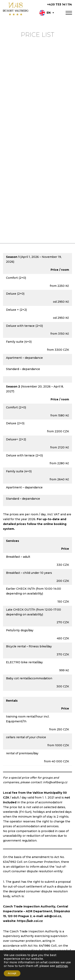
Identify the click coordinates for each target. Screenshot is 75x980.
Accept (12, 973)
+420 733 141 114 (60, 4)
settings (62, 966)
